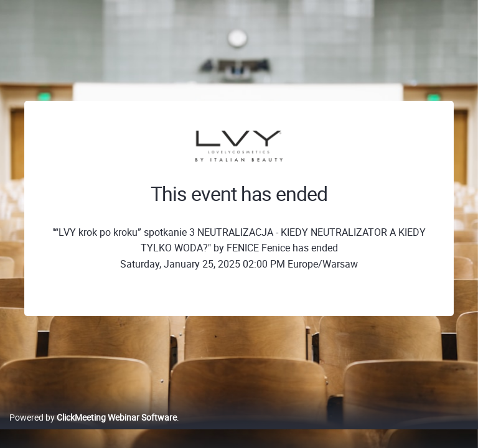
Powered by (93, 417)
